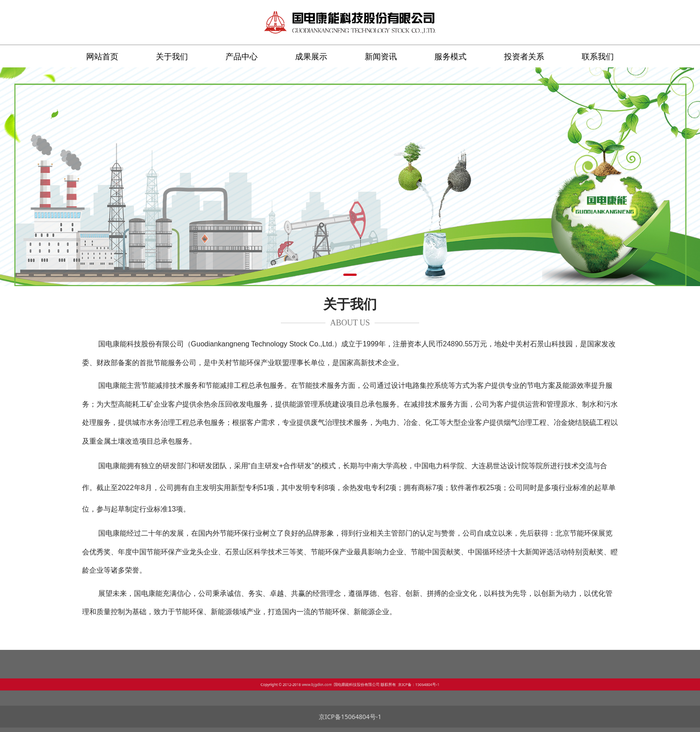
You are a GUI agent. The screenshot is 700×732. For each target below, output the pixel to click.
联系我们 (598, 56)
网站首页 (102, 56)
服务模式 (450, 56)
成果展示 (311, 56)
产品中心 (242, 56)
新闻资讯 (381, 56)
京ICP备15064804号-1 (350, 717)
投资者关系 (524, 56)
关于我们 (172, 56)
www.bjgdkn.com (333, 684)
